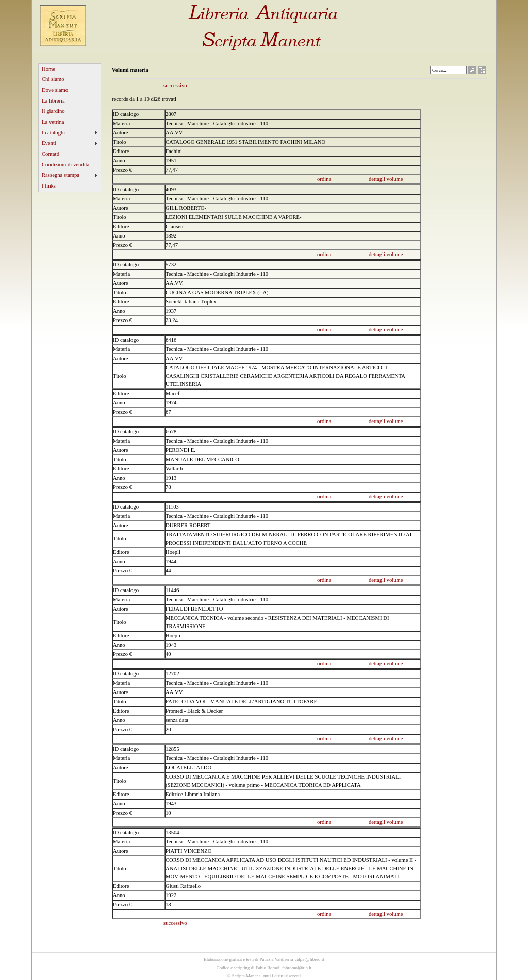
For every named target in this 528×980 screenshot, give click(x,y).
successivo (175, 85)
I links (49, 186)
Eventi (49, 143)
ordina (324, 179)
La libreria (53, 101)
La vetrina (53, 122)
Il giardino (53, 111)
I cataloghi (53, 133)
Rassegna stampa (61, 175)
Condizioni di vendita (65, 165)
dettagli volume (386, 179)
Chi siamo (53, 79)
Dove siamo (55, 90)
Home (48, 69)
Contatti (51, 154)
